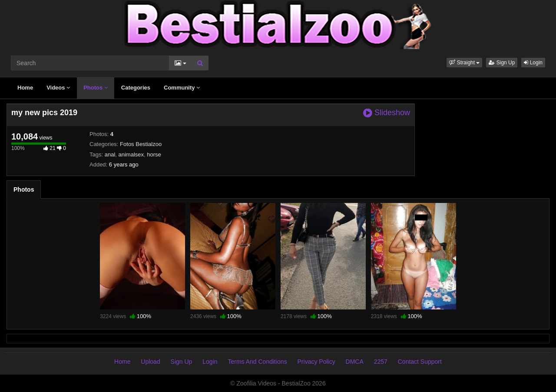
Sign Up (502, 63)
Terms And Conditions (257, 362)
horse (154, 154)
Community (182, 88)
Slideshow (387, 113)
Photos (96, 88)
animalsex (131, 154)
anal (110, 154)
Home (25, 88)
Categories (136, 88)
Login (533, 63)
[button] (464, 63)
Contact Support (420, 362)
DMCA (355, 362)
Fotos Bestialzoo (141, 144)
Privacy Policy (316, 362)
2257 (381, 362)
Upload (150, 362)
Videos (58, 88)
